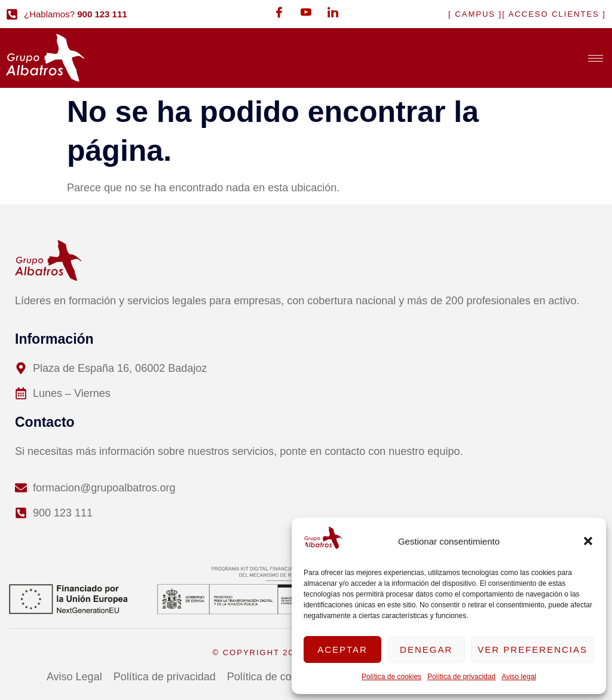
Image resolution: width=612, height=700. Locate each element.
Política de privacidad (461, 677)
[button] (588, 541)
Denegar (426, 649)
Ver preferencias (533, 649)
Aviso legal (519, 677)
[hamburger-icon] (596, 58)
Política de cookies (391, 677)
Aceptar (342, 649)
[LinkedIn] (333, 12)
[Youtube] (306, 12)
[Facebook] (279, 12)
